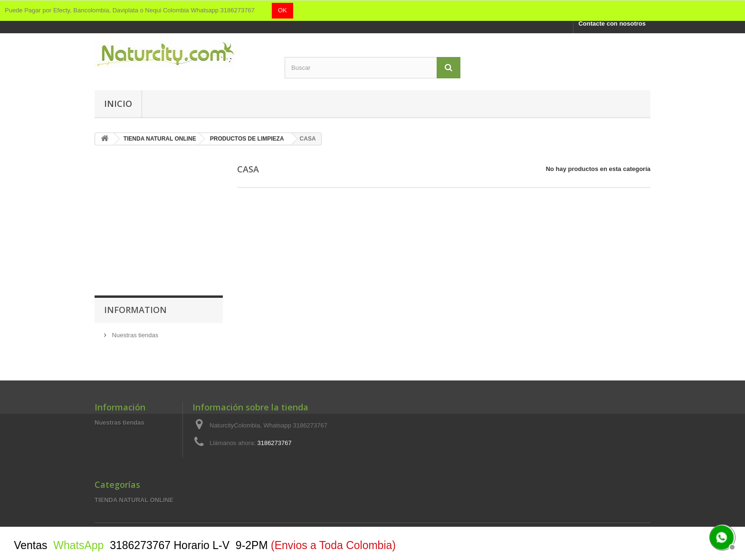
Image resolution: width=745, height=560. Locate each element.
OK (282, 10)
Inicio (118, 104)
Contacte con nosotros (612, 24)
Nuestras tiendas (134, 335)
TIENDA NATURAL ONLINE (134, 500)
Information (135, 310)
